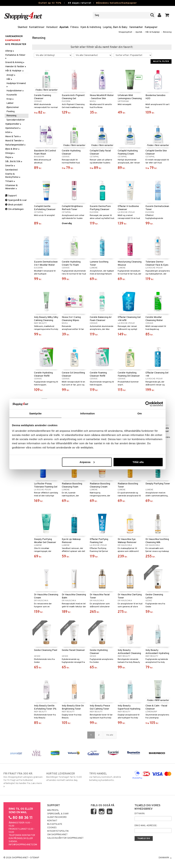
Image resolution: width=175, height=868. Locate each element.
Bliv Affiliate (55, 824)
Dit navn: (140, 814)
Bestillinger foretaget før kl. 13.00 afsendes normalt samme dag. (66, 777)
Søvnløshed (11, 170)
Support (11, 196)
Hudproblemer (15, 91)
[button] (167, 15)
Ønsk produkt (14, 205)
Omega (10, 153)
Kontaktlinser (37, 27)
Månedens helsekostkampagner (116, 3)
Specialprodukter (16, 120)
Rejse (9, 157)
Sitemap (35, 858)
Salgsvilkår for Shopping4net (65, 838)
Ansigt (11, 75)
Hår (9, 79)
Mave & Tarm (13, 137)
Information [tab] (87, 413)
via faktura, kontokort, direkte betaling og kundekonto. (109, 777)
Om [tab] (139, 413)
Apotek (64, 27)
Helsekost (52, 27)
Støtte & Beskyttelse (13, 176)
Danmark (165, 858)
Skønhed (22, 27)
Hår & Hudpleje (153, 32)
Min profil (53, 810)
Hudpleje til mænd (16, 85)
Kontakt (52, 821)
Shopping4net (125, 32)
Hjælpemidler (13, 124)
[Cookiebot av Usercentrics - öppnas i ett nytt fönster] (148, 404)
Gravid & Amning (15, 62)
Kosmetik (12, 95)
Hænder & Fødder (16, 67)
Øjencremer (13, 107)
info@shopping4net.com (23, 845)
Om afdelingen (14, 209)
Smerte (10, 166)
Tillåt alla (138, 462)
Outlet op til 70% (50, 3)
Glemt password (57, 817)
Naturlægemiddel (16, 145)
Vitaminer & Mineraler (11, 187)
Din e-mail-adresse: (146, 826)
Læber (10, 103)
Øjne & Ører (13, 149)
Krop (10, 99)
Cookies (52, 828)
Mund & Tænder (15, 141)
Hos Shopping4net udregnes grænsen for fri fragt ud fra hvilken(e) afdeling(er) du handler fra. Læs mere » (23, 780)
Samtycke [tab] (36, 413)
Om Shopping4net (57, 835)
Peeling (11, 112)
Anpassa (87, 462)
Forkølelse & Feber (16, 56)
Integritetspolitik (58, 831)
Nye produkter (16, 44)
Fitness (74, 27)
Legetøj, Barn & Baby (115, 27)
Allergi (10, 51)
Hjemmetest (13, 128)
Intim (9, 132)
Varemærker (136, 27)
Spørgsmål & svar (16, 200)
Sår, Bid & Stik (14, 162)
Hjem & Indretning (91, 27)
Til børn (10, 181)
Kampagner (151, 27)
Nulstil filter (161, 61)
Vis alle (110, 735)
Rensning (167, 32)
